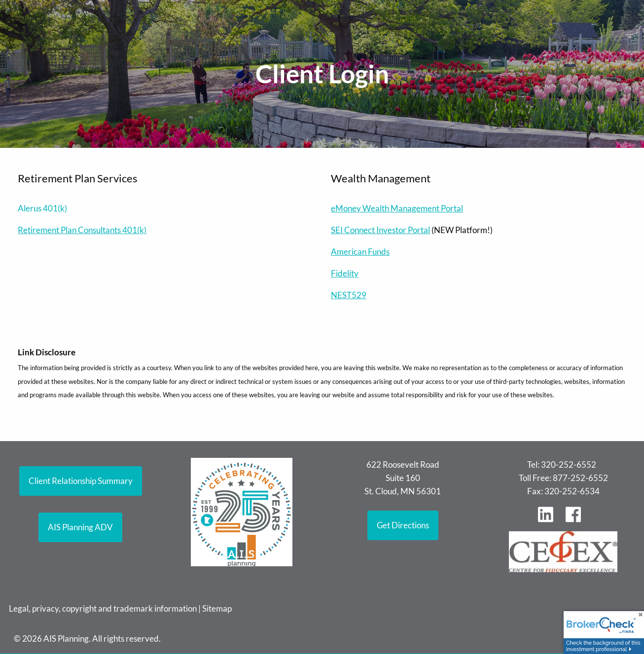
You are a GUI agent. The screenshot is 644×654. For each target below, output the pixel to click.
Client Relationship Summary (81, 481)
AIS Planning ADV (80, 527)
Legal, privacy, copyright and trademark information (103, 608)
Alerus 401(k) (42, 208)
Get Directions (403, 525)
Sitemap (217, 608)
